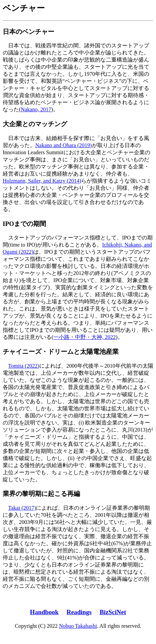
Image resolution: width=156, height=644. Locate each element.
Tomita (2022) (24, 366)
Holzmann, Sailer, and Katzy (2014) (42, 181)
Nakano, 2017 (36, 109)
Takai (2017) (22, 508)
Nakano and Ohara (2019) (64, 145)
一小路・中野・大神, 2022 (84, 337)
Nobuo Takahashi (78, 626)
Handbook (44, 612)
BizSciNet (113, 612)
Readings (79, 612)
